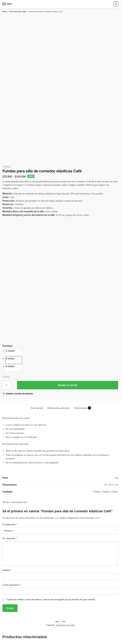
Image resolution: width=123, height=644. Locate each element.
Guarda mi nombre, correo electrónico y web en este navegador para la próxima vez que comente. (51, 600)
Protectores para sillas (18, 12)
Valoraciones (82, 408)
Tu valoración (10, 538)
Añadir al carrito (68, 385)
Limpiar (6, 376)
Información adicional (58, 408)
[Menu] (7, 4)
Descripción (37, 408)
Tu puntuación (10, 525)
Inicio (5, 12)
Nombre (7, 570)
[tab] (37, 408)
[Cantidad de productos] (6, 385)
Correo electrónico (12, 585)
